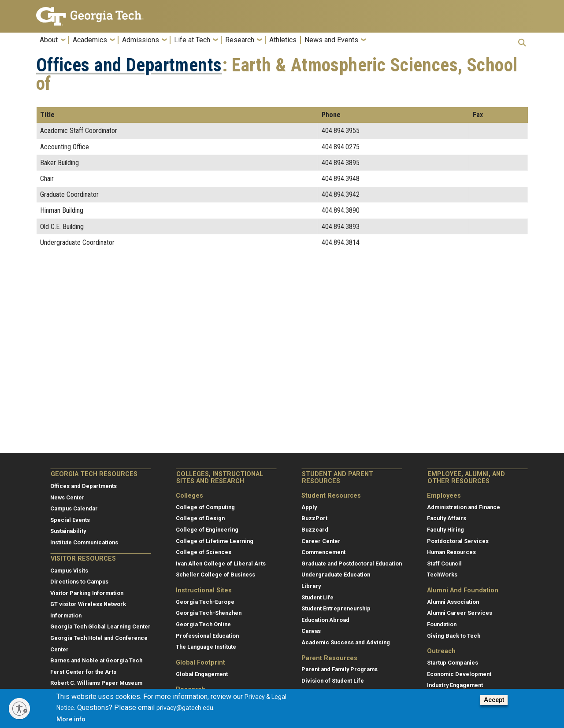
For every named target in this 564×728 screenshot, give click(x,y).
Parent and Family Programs (340, 669)
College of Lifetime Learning (215, 541)
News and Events (331, 40)
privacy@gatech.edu (185, 708)
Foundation (442, 624)
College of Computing (205, 507)
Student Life (317, 597)
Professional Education (207, 636)
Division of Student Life (333, 681)
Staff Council (444, 564)
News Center (67, 497)
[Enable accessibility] (19, 709)
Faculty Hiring (445, 530)
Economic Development (459, 674)
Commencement (323, 552)
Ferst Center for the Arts (83, 672)
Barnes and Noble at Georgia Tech (96, 660)
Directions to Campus (79, 582)
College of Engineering (207, 530)
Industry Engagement (455, 685)
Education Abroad (325, 620)
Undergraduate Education (336, 575)
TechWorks (442, 575)
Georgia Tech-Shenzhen (209, 613)
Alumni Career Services (460, 613)
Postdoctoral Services (458, 541)
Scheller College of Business (215, 575)
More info (71, 719)
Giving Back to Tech (454, 636)
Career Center (321, 541)
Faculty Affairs (447, 518)
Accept (494, 700)
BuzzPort (314, 518)
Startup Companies (453, 663)
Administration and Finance (464, 507)
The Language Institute (206, 647)
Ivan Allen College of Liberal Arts (221, 564)
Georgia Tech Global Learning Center (100, 626)
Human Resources (451, 552)
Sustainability (68, 531)
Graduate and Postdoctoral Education (352, 564)
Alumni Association (453, 602)
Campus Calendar (74, 508)
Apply (309, 507)
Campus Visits (69, 571)
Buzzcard (315, 530)
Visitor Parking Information (87, 593)
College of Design (200, 518)
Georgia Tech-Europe (205, 602)
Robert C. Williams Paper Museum (96, 683)
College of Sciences (204, 552)
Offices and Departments (129, 65)
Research (240, 40)
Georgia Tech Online (203, 624)
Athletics (283, 40)
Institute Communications (84, 542)
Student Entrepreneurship (336, 608)
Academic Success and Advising (346, 642)
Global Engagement (202, 674)
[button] (522, 42)
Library (311, 586)
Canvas (311, 631)
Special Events (70, 520)
